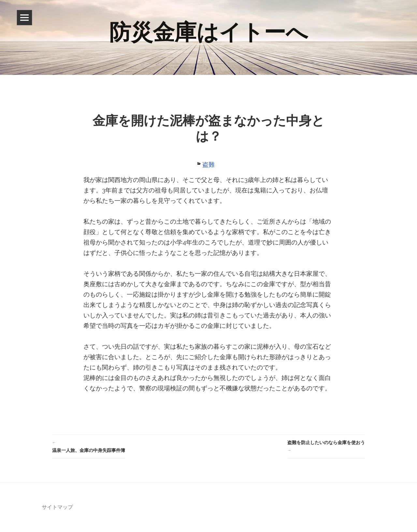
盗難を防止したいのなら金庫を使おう (326, 447)
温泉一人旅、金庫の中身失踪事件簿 (89, 446)
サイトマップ (57, 507)
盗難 (208, 164)
